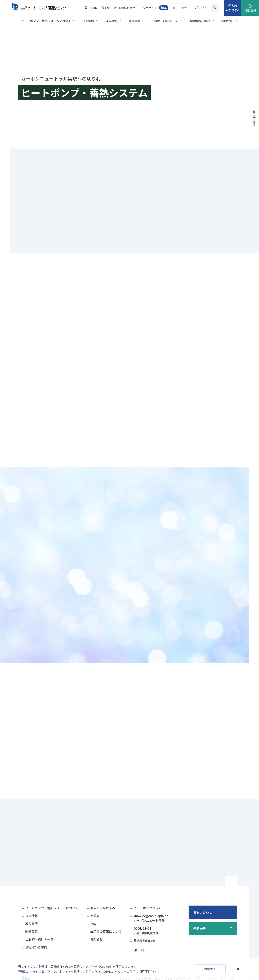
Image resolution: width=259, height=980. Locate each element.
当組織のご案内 (199, 21)
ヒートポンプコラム (147, 908)
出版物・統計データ (165, 21)
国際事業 (134, 21)
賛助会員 (227, 21)
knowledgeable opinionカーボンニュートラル (151, 918)
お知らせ (96, 939)
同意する (210, 969)
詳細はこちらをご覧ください (37, 971)
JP (197, 8)
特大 (184, 8)
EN (205, 8)
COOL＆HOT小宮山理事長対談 (146, 931)
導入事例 (111, 21)
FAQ (93, 924)
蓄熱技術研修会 (144, 941)
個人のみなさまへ (103, 908)
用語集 (95, 916)
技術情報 (88, 21)
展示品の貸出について (106, 931)
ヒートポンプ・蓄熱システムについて (46, 21)
